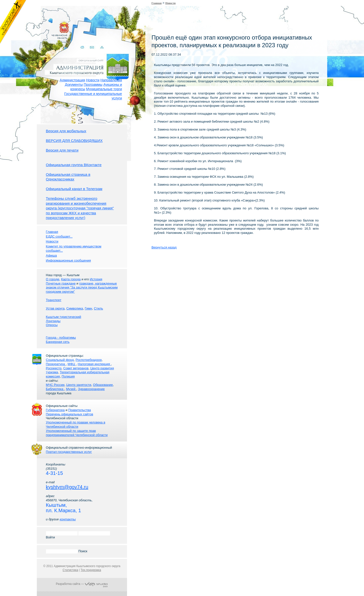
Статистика (70, 570)
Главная (157, 3)
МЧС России (55, 385)
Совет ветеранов (76, 368)
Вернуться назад (164, 247)
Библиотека (55, 389)
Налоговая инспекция (94, 364)
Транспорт (54, 300)
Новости (93, 80)
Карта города (71, 279)
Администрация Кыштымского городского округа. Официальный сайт (85, 61)
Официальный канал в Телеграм (74, 189)
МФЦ (72, 364)
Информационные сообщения (68, 260)
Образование (103, 385)
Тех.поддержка (91, 570)
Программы (93, 85)
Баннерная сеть (58, 342)
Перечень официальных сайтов (70, 414)
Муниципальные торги (104, 89)
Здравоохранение (91, 389)
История (96, 279)
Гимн (88, 308)
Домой (79, 41)
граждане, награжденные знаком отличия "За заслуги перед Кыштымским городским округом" (82, 288)
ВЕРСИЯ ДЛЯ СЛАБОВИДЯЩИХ (74, 141)
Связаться (88, 41)
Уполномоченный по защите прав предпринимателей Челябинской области (77, 433)
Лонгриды (53, 321)
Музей (71, 389)
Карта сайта (98, 41)
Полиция (68, 376)
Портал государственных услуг (69, 452)
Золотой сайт (13, 22)
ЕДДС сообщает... (59, 236)
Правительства (79, 410)
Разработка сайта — (82, 584)
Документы (74, 85)
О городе (53, 279)
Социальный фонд (60, 360)
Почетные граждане (61, 283)
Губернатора (55, 410)
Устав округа (55, 308)
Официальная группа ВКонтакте (74, 165)
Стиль (98, 308)
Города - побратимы (61, 338)
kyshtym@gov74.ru (67, 487)
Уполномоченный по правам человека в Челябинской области (76, 424)
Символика (75, 308)
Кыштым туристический (64, 317)
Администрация (72, 80)
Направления (111, 80)
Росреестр (54, 368)
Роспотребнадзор (89, 360)
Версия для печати (62, 150)
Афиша (51, 255)
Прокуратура (56, 364)
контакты (68, 519)
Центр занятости (79, 385)
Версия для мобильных (66, 131)
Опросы (52, 325)
